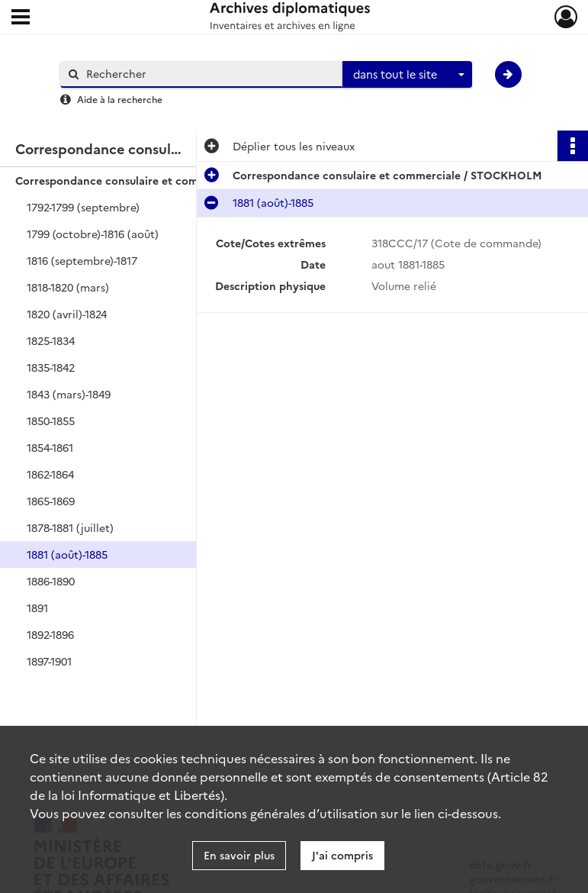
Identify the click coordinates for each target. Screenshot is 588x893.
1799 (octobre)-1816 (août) (93, 234)
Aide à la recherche (120, 99)
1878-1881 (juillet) (70, 527)
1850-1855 (51, 421)
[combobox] (407, 75)
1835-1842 (51, 367)
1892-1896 (50, 634)
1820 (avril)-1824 (67, 314)
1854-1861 (50, 447)
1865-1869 (51, 501)
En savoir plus (239, 855)
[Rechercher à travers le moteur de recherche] (209, 74)
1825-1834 (51, 340)
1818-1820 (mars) (68, 287)
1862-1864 (50, 474)
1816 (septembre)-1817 (82, 260)
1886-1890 (51, 581)
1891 (37, 608)
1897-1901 (49, 661)
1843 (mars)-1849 (69, 394)
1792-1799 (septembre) (83, 207)
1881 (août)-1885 (67, 554)
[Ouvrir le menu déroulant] (21, 18)
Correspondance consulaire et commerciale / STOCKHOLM (168, 180)
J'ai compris (342, 855)
